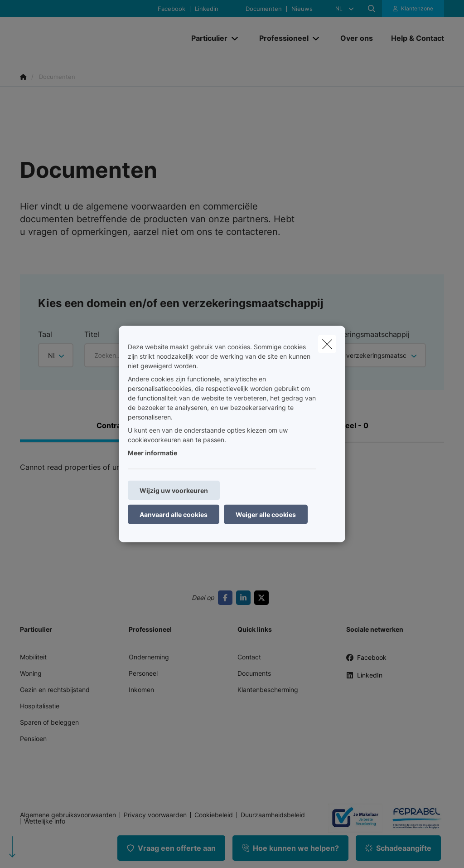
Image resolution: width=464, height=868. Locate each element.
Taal (45, 334)
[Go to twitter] (263, 598)
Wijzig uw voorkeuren (174, 490)
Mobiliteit (33, 657)
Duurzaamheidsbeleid (273, 815)
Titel (92, 334)
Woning (31, 673)
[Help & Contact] (413, 38)
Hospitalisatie (40, 706)
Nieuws (302, 9)
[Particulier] (206, 38)
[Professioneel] (280, 38)
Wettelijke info (45, 821)
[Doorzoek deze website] (372, 9)
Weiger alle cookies (266, 514)
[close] (327, 344)
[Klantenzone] (413, 9)
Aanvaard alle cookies (174, 514)
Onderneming (149, 657)
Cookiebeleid (214, 815)
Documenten (264, 9)
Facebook (172, 9)
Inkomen (141, 690)
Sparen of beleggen (49, 722)
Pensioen (33, 739)
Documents (254, 673)
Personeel (143, 673)
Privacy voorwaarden (155, 815)
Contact (249, 657)
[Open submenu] (235, 38)
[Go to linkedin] (245, 598)
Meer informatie (152, 453)
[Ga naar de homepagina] (88, 38)
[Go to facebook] (227, 598)
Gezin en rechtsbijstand (55, 690)
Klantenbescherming (268, 690)
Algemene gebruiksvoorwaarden (68, 815)
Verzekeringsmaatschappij (365, 334)
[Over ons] (357, 38)
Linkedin (207, 9)
